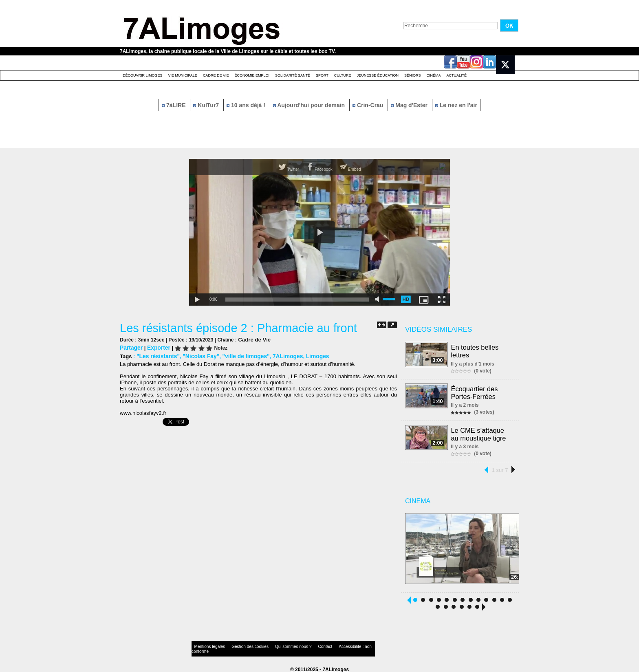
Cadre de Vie (216, 75)
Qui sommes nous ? (277, 645)
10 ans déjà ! (247, 105)
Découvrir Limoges (143, 75)
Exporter (157, 347)
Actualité (457, 75)
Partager (131, 347)
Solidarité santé (293, 75)
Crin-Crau (369, 105)
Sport (322, 75)
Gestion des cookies (240, 645)
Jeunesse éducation (378, 75)
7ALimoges (279, 355)
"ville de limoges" (240, 355)
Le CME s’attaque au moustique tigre (482, 432)
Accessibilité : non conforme (335, 645)
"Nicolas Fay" (197, 355)
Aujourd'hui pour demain (310, 105)
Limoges (307, 355)
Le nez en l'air (456, 105)
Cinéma (434, 75)
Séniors (413, 75)
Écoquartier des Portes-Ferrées (475, 391)
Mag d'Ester (410, 105)
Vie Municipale (183, 75)
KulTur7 (207, 105)
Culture (343, 75)
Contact (303, 645)
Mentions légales (207, 645)
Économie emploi (252, 75)
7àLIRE (174, 105)
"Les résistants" (157, 355)
